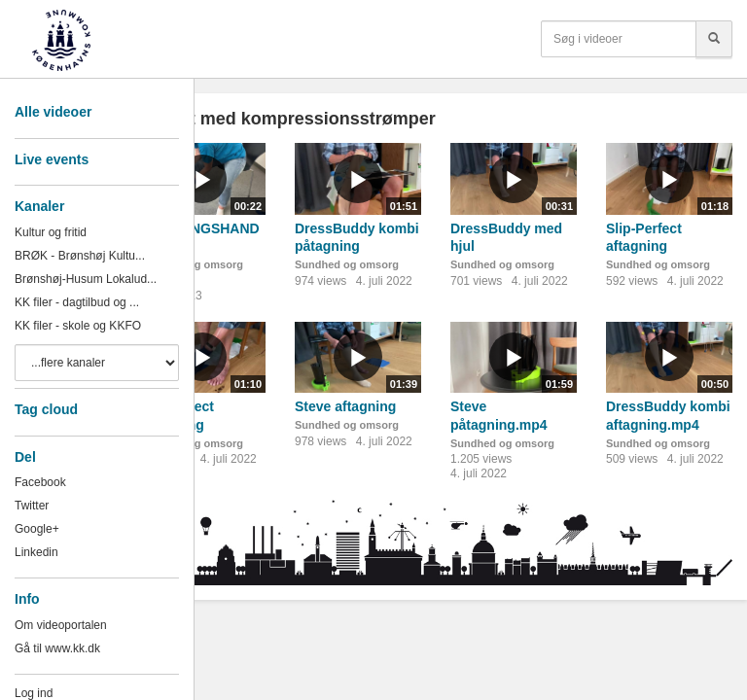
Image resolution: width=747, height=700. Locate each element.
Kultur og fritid (51, 232)
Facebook (40, 482)
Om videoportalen (61, 625)
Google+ (37, 529)
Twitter (32, 506)
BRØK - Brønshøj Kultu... (80, 256)
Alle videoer (53, 112)
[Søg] (714, 39)
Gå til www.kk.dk (57, 648)
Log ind (34, 693)
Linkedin (36, 552)
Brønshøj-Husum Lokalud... (86, 279)
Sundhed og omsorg (347, 264)
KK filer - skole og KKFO (78, 326)
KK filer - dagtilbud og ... (77, 302)
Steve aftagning (345, 406)
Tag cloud (46, 409)
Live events (52, 159)
